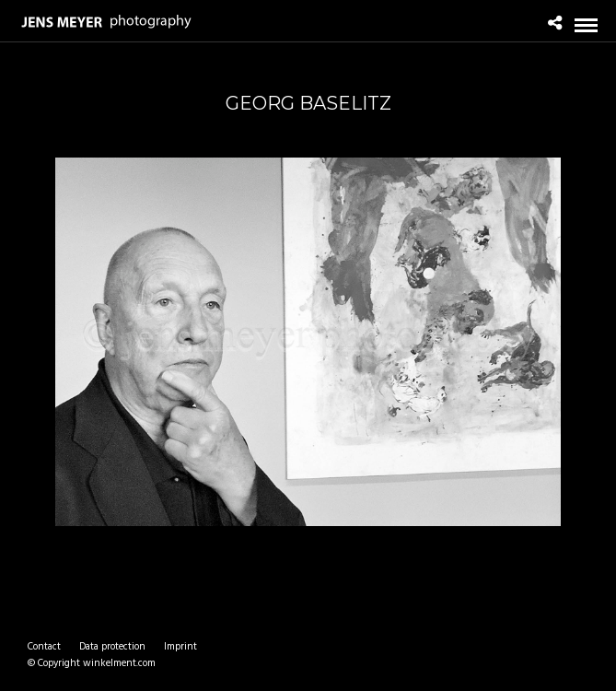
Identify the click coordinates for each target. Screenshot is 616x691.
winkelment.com (119, 663)
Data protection (112, 647)
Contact (44, 647)
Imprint (180, 647)
